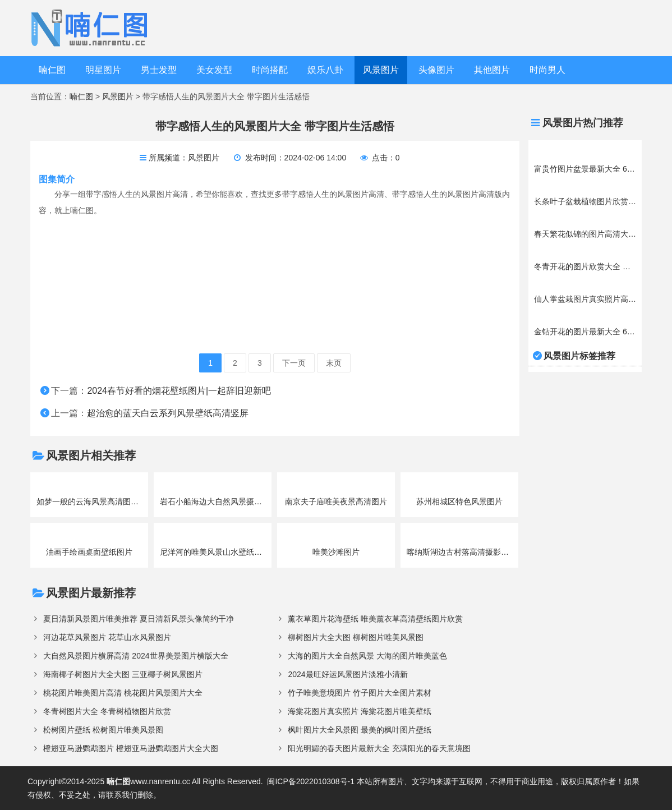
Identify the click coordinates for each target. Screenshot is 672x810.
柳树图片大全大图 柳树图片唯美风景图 (356, 637)
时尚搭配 (270, 70)
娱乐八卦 (325, 70)
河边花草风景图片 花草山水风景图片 (107, 637)
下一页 (294, 363)
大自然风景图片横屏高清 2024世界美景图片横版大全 (135, 656)
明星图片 (103, 70)
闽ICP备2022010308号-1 (311, 781)
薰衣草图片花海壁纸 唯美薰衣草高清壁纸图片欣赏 (375, 619)
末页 (334, 363)
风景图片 (381, 70)
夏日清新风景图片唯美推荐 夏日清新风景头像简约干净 (139, 619)
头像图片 (436, 70)
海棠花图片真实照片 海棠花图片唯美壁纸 (360, 711)
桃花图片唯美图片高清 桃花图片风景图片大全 (123, 693)
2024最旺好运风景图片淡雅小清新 (347, 674)
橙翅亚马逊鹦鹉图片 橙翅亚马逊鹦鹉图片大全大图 (131, 748)
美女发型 (214, 70)
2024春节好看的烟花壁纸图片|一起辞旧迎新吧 (179, 391)
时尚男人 (547, 70)
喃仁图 (52, 70)
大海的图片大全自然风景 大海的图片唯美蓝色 (367, 656)
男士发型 (159, 70)
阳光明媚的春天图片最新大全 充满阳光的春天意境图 (379, 748)
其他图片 (492, 70)
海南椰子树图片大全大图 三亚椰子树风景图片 (123, 674)
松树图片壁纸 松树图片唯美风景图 (103, 730)
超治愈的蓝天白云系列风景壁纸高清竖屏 (168, 413)
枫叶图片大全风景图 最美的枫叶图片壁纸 (360, 730)
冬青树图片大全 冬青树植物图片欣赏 (107, 711)
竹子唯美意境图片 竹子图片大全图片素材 (360, 693)
